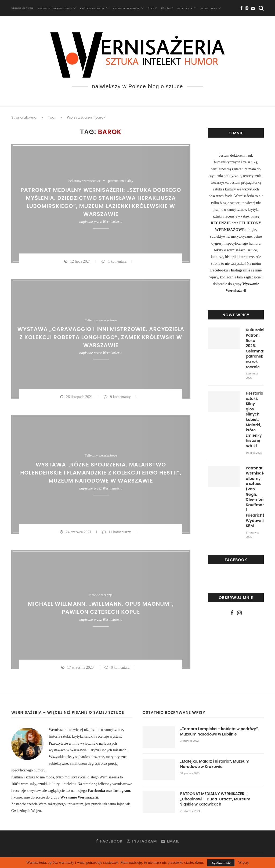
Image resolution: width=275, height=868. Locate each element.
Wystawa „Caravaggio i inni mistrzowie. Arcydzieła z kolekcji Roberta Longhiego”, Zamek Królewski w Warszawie (101, 337)
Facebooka (97, 791)
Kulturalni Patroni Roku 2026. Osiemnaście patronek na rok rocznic (255, 348)
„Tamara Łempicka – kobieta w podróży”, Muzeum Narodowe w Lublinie (220, 732)
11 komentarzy (116, 532)
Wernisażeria (112, 221)
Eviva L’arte (209, 8)
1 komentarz (114, 261)
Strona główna (22, 8)
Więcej (243, 863)
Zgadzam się (221, 863)
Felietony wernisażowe (84, 181)
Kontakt (167, 8)
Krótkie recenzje (92, 8)
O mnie (153, 8)
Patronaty (185, 8)
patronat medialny (121, 181)
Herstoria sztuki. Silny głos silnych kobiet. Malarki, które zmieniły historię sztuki (254, 420)
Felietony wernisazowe (55, 8)
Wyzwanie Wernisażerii (79, 797)
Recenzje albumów (126, 8)
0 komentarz (117, 667)
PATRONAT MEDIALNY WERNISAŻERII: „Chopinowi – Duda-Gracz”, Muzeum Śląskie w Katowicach (215, 799)
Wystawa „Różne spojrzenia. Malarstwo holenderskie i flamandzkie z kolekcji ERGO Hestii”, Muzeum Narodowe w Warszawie (101, 473)
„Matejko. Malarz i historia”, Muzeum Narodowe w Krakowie (215, 764)
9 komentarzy (117, 397)
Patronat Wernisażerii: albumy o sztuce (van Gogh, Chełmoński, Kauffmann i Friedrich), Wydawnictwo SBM (255, 497)
